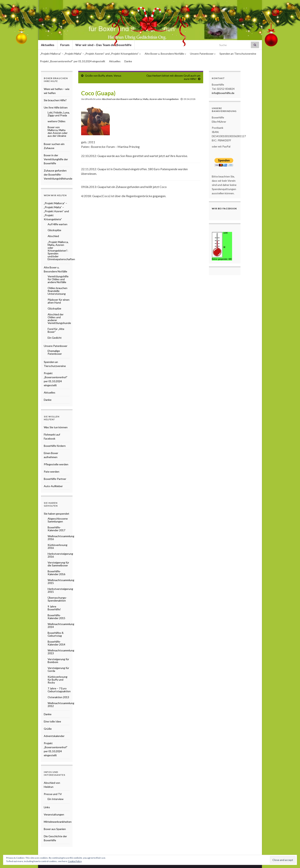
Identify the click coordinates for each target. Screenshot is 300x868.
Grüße (48, 729)
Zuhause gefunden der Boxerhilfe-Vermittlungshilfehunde (58, 174)
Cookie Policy (75, 861)
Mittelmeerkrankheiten (58, 822)
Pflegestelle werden (56, 464)
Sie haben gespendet (57, 514)
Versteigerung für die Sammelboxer (58, 564)
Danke (128, 61)
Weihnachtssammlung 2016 (61, 538)
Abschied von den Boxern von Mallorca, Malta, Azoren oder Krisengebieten (140, 99)
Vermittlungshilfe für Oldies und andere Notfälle (58, 279)
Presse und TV (53, 794)
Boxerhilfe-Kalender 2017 (56, 529)
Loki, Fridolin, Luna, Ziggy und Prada (59, 114)
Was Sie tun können (56, 427)
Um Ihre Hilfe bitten (56, 107)
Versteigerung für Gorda (58, 669)
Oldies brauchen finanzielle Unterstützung (57, 291)
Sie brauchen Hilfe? (55, 100)
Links (47, 807)
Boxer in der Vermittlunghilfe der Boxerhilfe (56, 159)
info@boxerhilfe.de (223, 93)
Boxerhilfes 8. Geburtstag (56, 634)
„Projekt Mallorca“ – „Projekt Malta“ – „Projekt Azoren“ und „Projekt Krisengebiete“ (90, 54)
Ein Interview (56, 799)
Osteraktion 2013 (58, 697)
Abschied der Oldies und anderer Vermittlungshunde (59, 319)
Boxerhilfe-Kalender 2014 (56, 643)
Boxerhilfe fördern (55, 446)
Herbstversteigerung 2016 (60, 555)
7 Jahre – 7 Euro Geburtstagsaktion (59, 690)
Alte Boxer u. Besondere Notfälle (165, 54)
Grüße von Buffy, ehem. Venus (103, 76)
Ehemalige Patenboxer (55, 352)
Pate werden (52, 472)
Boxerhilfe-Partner (55, 479)
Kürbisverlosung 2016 (57, 546)
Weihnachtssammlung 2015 (61, 581)
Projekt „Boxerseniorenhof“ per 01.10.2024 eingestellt (73, 61)
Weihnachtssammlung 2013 (61, 652)
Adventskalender (54, 736)
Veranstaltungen (54, 814)
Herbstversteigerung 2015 (60, 590)
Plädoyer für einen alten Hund (59, 301)
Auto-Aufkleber (53, 486)
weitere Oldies (57, 121)
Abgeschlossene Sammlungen (58, 520)
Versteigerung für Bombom (58, 661)
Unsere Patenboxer (203, 54)
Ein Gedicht (55, 338)
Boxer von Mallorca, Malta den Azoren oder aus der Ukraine (58, 131)
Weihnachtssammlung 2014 (61, 625)
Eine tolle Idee (52, 721)
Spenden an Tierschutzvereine (238, 54)
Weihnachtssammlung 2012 (61, 704)
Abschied (53, 236)
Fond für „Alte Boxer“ (56, 330)
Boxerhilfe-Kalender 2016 (56, 573)
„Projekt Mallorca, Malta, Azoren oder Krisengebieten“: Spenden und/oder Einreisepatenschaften (61, 251)
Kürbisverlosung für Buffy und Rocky (57, 680)
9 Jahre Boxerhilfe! (54, 608)
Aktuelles (115, 61)
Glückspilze (54, 230)
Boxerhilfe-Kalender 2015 (56, 617)
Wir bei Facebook (224, 208)
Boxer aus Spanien (55, 829)
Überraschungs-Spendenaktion (57, 599)
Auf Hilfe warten (57, 224)
